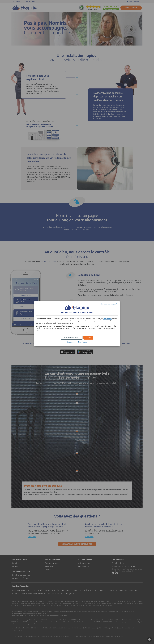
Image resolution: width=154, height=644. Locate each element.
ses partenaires (107, 319)
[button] (88, 338)
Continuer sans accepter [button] (108, 304)
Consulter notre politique (77, 342)
